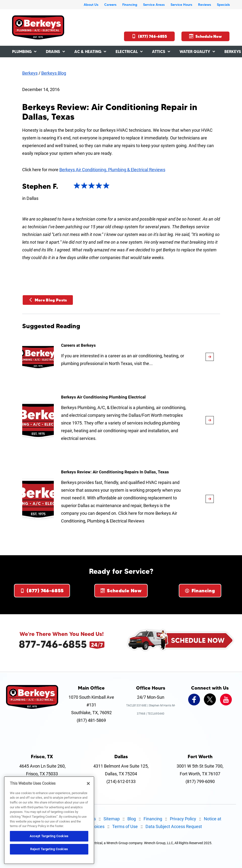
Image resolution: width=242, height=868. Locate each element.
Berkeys (30, 73)
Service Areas (154, 5)
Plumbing (22, 52)
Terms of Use (125, 826)
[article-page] (210, 357)
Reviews (205, 5)
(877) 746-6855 (149, 36)
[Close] (88, 783)
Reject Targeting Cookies (49, 849)
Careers (110, 5)
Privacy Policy (183, 819)
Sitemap (112, 819)
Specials (223, 5)
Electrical (127, 52)
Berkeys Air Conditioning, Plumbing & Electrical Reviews (112, 170)
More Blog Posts (48, 300)
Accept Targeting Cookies (49, 836)
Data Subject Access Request (174, 826)
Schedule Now (205, 36)
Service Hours (181, 5)
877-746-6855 (53, 644)
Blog (132, 819)
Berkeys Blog (54, 73)
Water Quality (195, 52)
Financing (130, 5)
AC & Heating (88, 52)
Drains (53, 52)
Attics (159, 52)
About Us (91, 5)
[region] (49, 820)
